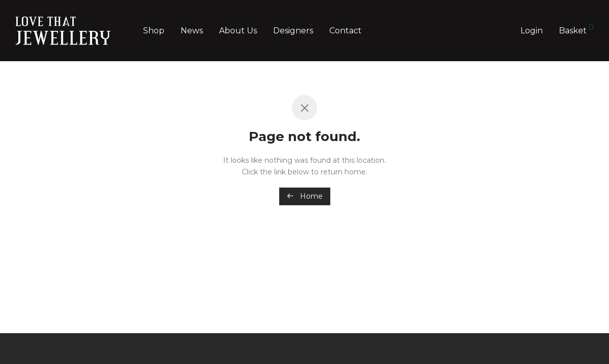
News (192, 31)
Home (305, 196)
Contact (345, 31)
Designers (293, 31)
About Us (238, 31)
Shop (154, 31)
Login (532, 31)
